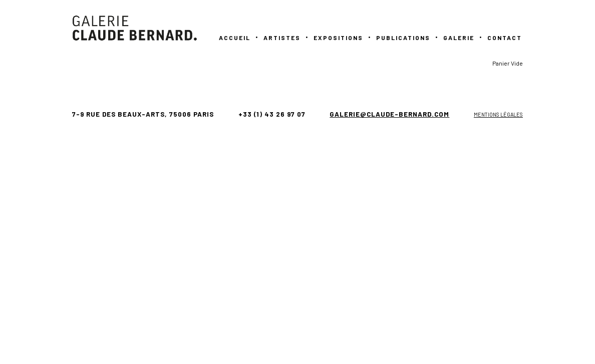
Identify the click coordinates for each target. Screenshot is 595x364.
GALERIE (459, 38)
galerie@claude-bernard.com (389, 114)
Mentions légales (498, 114)
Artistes (282, 38)
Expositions (338, 38)
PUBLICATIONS (403, 38)
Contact (505, 38)
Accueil (235, 38)
